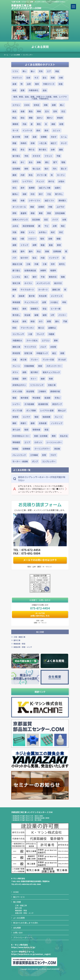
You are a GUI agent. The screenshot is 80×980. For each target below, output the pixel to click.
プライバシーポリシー (23, 937)
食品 (14, 111)
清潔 (49, 213)
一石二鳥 (43, 143)
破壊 (36, 315)
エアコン (46, 340)
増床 (37, 84)
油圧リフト (49, 200)
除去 (31, 175)
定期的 (41, 207)
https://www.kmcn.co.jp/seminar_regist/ (31, 954)
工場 (28, 264)
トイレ (32, 232)
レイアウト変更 (47, 410)
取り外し (59, 194)
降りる (32, 150)
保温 (46, 430)
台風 (64, 220)
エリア (27, 442)
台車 (53, 150)
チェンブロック (31, 302)
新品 (14, 118)
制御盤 (15, 449)
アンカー (34, 360)
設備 (47, 251)
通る (14, 162)
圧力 (47, 111)
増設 (36, 417)
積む (47, 162)
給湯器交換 (43, 404)
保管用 (15, 417)
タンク (64, 143)
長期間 (32, 188)
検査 (32, 207)
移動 (39, 162)
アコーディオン (27, 328)
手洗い (57, 398)
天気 (41, 71)
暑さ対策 (16, 137)
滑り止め (16, 430)
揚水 (46, 130)
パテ (14, 258)
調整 (31, 118)
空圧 (46, 220)
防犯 (14, 328)
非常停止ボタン (19, 385)
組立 (54, 353)
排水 (38, 130)
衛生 (39, 124)
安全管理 (30, 391)
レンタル (16, 277)
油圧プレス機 (45, 188)
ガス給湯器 (29, 404)
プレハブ (40, 334)
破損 (45, 315)
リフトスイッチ (37, 385)
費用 (54, 436)
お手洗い (43, 232)
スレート (58, 417)
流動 (46, 105)
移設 (40, 366)
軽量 (43, 245)
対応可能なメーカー (21, 436)
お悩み (61, 181)
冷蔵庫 (51, 334)
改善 (23, 200)
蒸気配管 (16, 353)
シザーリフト (34, 200)
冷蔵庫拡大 (17, 340)
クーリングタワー (42, 449)
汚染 (24, 124)
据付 (34, 277)
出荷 (29, 84)
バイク (55, 220)
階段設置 (46, 417)
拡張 (61, 84)
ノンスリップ (57, 423)
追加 (45, 90)
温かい (40, 118)
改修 (14, 90)
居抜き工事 (17, 264)
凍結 (53, 124)
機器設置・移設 (19, 644)
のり (41, 321)
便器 (23, 232)
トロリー (32, 239)
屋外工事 (17, 640)
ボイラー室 (42, 175)
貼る (34, 258)
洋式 (61, 232)
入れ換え (54, 302)
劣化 (14, 188)
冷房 (26, 137)
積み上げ (62, 410)
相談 (14, 200)
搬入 (26, 277)
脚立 (14, 150)
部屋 (14, 143)
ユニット (57, 130)
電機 (63, 277)
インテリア (54, 258)
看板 (14, 398)
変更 (23, 90)
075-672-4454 (40, 608)
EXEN (27, 105)
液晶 (57, 71)
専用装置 (16, 302)
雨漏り (23, 423)
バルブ (43, 347)
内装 (43, 258)
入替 (30, 334)
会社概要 (17, 928)
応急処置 (43, 423)
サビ (46, 226)
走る (31, 162)
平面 (58, 156)
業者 (41, 213)
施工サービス (19, 897)
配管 (44, 455)
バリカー (62, 315)
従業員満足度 (30, 270)
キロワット (17, 78)
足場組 (15, 379)
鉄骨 (59, 245)
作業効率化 (34, 90)
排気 (24, 321)
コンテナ (26, 417)
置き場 (32, 296)
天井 (53, 264)
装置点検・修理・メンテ (23, 647)
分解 (61, 78)
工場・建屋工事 (19, 637)
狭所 (24, 379)
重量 (51, 245)
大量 (14, 360)
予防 (26, 156)
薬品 (31, 111)
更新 (56, 340)
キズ (36, 78)
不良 (43, 277)
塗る (45, 78)
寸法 (49, 194)
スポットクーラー (54, 366)
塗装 (14, 251)
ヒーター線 (56, 309)
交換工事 (52, 385)
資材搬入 (62, 200)
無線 (43, 379)
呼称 (64, 302)
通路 (61, 150)
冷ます (54, 137)
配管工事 (28, 353)
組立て (54, 143)
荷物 (14, 213)
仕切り (15, 181)
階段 (26, 430)
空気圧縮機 (60, 213)
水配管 (53, 347)
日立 (63, 111)
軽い (62, 105)
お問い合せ (18, 933)
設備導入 (34, 309)
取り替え (43, 150)
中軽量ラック (42, 353)
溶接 (24, 194)
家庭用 (60, 118)
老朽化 (62, 264)
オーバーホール (19, 207)
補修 (14, 423)
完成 (53, 78)
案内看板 (24, 398)
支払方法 (64, 436)
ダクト (15, 372)
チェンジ (40, 181)
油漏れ (57, 188)
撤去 (14, 239)
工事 (45, 264)
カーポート (43, 290)
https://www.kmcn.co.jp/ (23, 947)
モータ (15, 130)
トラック (24, 245)
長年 (23, 188)
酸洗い (15, 194)
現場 (39, 111)
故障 (34, 245)
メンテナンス (57, 296)
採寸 (41, 194)
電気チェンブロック (51, 372)
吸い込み (36, 169)
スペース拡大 (32, 340)
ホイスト (28, 283)
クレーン (16, 366)
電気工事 (16, 283)
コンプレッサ (18, 334)
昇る (23, 150)
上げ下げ (60, 207)
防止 (39, 251)
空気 (55, 111)
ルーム (64, 137)
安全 (45, 309)
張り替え (16, 156)
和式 (53, 232)
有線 (51, 379)
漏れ (57, 321)
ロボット (38, 442)
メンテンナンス (43, 283)
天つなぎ (62, 360)
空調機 (44, 137)
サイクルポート (27, 290)
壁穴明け (34, 372)
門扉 (65, 321)
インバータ (27, 130)
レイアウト (27, 181)
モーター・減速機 (20, 461)
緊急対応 (53, 277)
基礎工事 (56, 290)
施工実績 (17, 902)
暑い (33, 71)
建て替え (16, 270)
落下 (55, 162)
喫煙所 (53, 270)
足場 (33, 143)
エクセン (16, 105)
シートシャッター (54, 442)
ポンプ (35, 461)
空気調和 (16, 169)
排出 (23, 118)
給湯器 (47, 398)
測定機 (57, 449)
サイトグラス (30, 347)
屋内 (31, 251)
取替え (15, 309)
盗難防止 (52, 328)
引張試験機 (29, 366)
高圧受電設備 (28, 226)
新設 (33, 321)
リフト (15, 71)
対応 (33, 194)
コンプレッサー (28, 55)
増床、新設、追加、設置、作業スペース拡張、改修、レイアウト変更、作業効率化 (40, 98)
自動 (50, 239)
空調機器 (26, 449)
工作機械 (34, 455)
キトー (34, 379)
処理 (61, 124)
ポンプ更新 (31, 410)
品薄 (44, 302)
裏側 (14, 175)
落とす (64, 169)
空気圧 (37, 105)
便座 (33, 213)
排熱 (24, 372)
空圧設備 (36, 220)
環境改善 (36, 430)
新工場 (23, 360)
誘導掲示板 (55, 391)
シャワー (16, 404)
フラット (48, 156)
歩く (23, 162)
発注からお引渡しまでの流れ (26, 923)
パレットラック (19, 455)
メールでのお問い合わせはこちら (40, 614)
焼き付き (58, 283)
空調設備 (57, 251)
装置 (54, 105)
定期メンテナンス (20, 220)
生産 (28, 78)
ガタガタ (36, 156)
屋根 (33, 423)
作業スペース (49, 84)
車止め (15, 321)
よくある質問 (16, 55)
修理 (49, 321)
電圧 (63, 226)
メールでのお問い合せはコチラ (40, 560)
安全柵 (27, 315)
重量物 (23, 213)
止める (15, 226)
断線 (14, 290)
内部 (23, 175)
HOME (16, 892)
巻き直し (16, 315)
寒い (24, 71)
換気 (24, 309)
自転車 (22, 296)
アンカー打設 (48, 360)
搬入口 (41, 328)
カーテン (61, 175)
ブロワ (53, 455)
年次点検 (43, 296)
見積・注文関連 (41, 436)
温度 (34, 137)
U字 (52, 315)
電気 (42, 239)
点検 (55, 226)
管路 (63, 162)
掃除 (26, 169)
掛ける (51, 181)
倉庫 (14, 84)
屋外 (23, 251)
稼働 (58, 239)
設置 (62, 353)
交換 (14, 232)
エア (49, 71)
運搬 (14, 245)
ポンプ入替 (17, 410)
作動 (50, 207)
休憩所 (43, 270)
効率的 (23, 143)
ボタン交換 (17, 391)
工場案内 (42, 391)
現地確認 (16, 442)
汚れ (55, 169)
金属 (23, 111)
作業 (36, 264)
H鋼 (22, 239)
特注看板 (36, 398)
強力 (46, 169)
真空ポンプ (57, 404)
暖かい (50, 118)
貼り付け (24, 258)
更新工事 (16, 347)
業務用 (15, 124)
